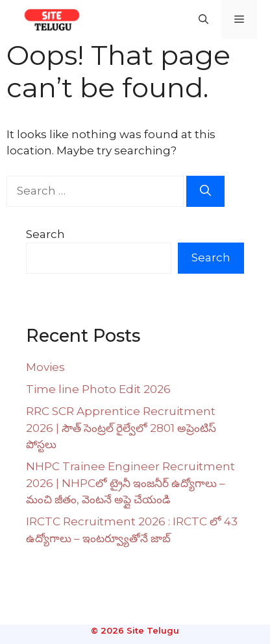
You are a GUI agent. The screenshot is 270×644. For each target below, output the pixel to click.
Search (45, 234)
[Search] (205, 191)
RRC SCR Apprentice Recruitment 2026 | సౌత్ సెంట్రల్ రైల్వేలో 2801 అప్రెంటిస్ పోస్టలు (121, 428)
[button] (203, 19)
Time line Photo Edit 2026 (98, 389)
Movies (45, 367)
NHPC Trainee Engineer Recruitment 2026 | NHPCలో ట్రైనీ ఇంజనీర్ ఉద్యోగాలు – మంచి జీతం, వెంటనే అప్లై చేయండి (130, 483)
